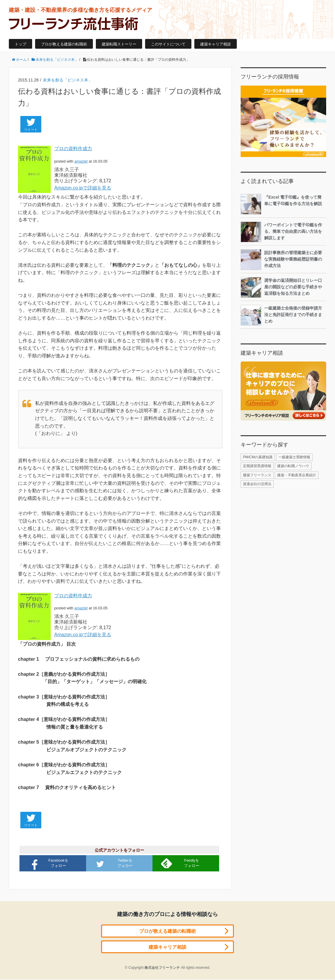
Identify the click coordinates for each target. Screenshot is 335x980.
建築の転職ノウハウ (293, 466)
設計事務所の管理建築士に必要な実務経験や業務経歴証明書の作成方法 (281, 260)
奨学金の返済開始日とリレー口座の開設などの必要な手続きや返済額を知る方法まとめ (281, 287)
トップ (20, 44)
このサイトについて (168, 44)
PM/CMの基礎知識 (258, 457)
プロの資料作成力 (73, 149)
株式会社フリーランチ (162, 968)
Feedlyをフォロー (181, 863)
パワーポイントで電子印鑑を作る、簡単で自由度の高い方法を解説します (281, 232)
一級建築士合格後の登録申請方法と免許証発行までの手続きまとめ (281, 315)
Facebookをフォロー (49, 863)
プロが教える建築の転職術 (64, 44)
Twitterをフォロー (114, 863)
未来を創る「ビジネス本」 (68, 80)
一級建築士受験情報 (294, 457)
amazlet (81, 161)
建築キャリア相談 (216, 44)
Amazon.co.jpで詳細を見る (83, 188)
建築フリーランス (257, 475)
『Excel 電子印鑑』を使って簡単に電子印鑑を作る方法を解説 (281, 204)
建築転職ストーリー (119, 44)
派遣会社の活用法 (257, 484)
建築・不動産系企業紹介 (297, 475)
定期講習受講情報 (257, 466)
